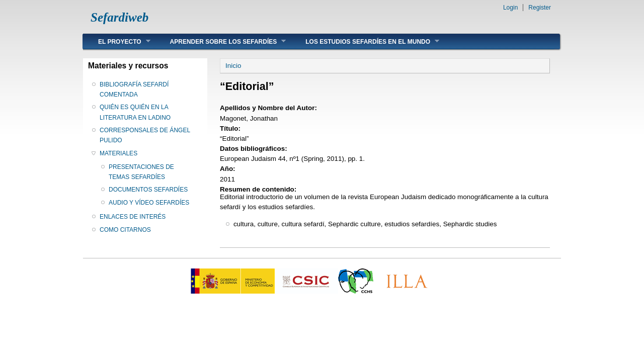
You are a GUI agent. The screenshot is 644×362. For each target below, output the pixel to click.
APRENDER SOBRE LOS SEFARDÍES (221, 41)
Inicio (233, 66)
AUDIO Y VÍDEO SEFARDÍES (149, 203)
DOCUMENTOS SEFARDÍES (148, 190)
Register (540, 8)
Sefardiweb (119, 17)
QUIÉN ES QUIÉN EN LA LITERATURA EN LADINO (135, 112)
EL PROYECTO (117, 41)
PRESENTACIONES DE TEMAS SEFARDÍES (141, 172)
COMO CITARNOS (125, 230)
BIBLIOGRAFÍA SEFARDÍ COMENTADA (134, 89)
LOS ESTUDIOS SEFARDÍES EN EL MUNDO (365, 41)
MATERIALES (118, 153)
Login (510, 8)
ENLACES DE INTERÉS (133, 217)
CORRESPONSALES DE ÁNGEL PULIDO (145, 135)
